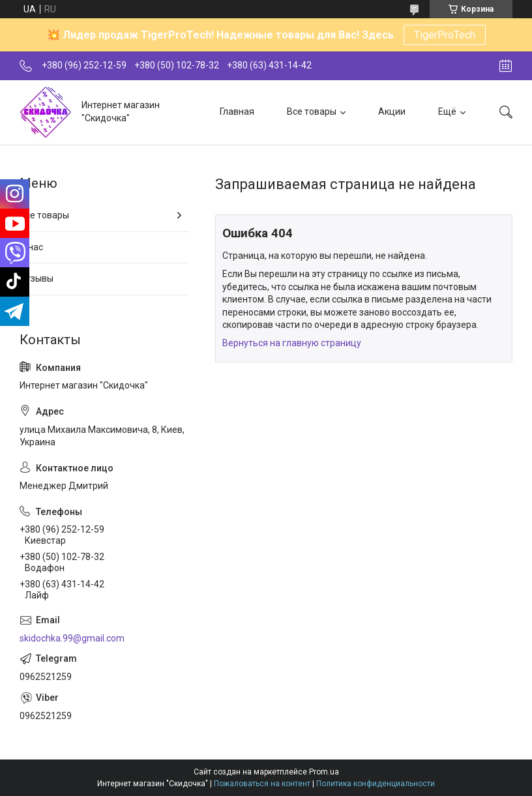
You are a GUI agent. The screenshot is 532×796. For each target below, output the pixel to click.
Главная (237, 111)
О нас (31, 247)
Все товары (312, 111)
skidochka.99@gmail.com (72, 638)
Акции (392, 111)
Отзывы (37, 278)
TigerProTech (445, 35)
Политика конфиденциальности (376, 784)
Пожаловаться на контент (262, 784)
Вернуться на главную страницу (292, 343)
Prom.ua (324, 772)
